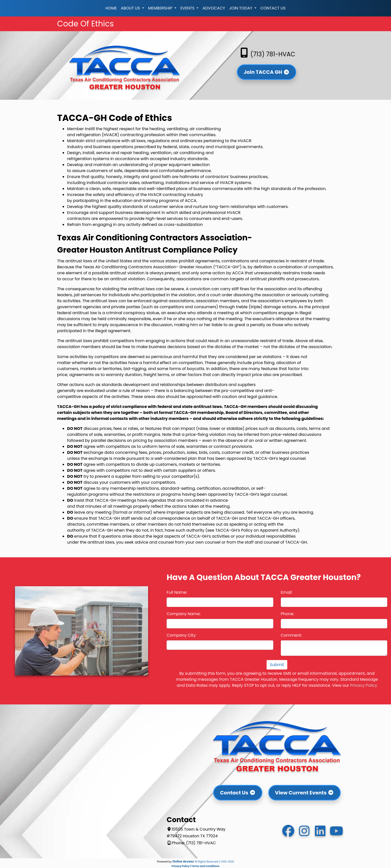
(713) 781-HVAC (267, 54)
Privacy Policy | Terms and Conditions (195, 866)
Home (111, 8)
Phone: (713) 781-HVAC (191, 843)
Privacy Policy (364, 685)
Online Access (183, 861)
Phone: (287, 614)
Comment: (291, 635)
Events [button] (188, 8)
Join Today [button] (241, 8)
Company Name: (184, 614)
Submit (277, 665)
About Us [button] (131, 8)
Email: (287, 592)
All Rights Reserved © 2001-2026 (214, 862)
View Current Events (304, 793)
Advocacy (214, 8)
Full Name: (177, 592)
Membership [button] (161, 8)
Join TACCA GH (266, 72)
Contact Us (273, 8)
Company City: (181, 635)
